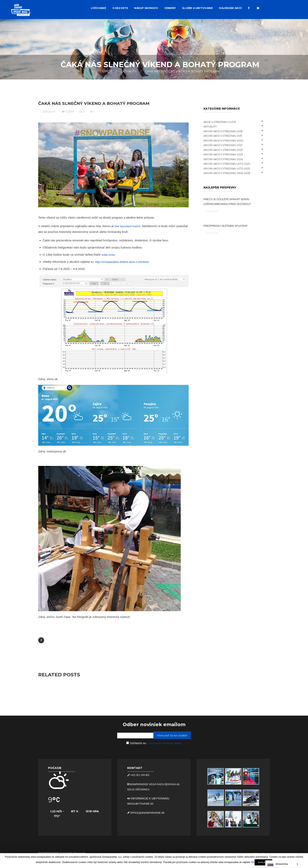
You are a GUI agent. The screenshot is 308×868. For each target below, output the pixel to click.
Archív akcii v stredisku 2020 (228, 141)
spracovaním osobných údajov (164, 744)
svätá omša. (110, 255)
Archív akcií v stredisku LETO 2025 (232, 168)
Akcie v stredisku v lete (224, 122)
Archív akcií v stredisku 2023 (228, 154)
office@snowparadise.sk (150, 814)
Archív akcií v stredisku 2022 (228, 150)
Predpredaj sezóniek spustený (230, 231)
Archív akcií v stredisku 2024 (228, 159)
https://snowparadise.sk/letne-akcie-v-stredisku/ (126, 262)
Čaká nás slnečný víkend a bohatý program (102, 103)
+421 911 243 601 (141, 776)
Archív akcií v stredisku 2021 (227, 145)
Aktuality (129, 71)
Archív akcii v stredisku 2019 (227, 136)
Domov (106, 71)
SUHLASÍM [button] (263, 862)
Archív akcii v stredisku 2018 (227, 131)
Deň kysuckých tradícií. (130, 226)
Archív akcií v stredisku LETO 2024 (232, 164)
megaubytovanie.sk (142, 805)
